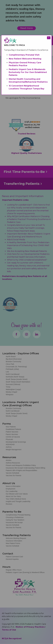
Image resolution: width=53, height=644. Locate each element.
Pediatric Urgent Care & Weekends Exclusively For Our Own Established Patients (28, 72)
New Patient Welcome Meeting (25, 59)
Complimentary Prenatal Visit (24, 55)
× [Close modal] (49, 38)
